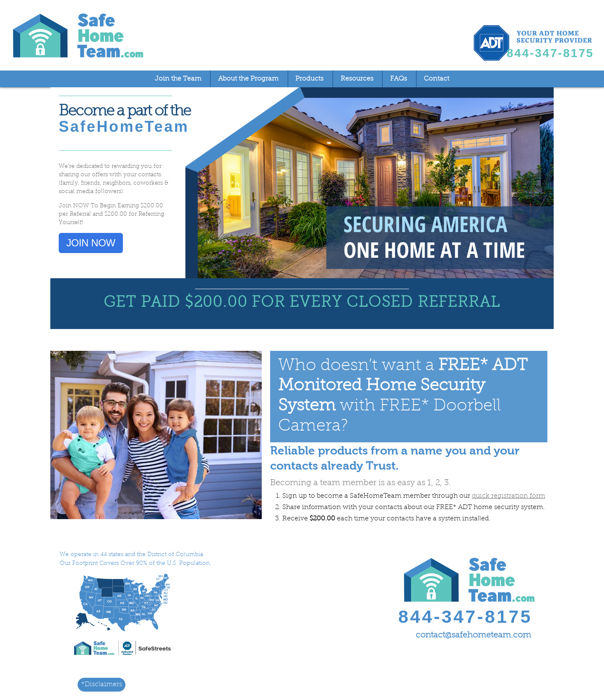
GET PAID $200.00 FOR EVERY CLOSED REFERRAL (302, 303)
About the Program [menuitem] (248, 79)
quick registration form (509, 496)
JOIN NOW (91, 243)
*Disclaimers (102, 684)
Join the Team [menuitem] (178, 79)
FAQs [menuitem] (398, 79)
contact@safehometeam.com (473, 635)
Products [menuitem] (309, 79)
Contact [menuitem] (436, 79)
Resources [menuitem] (357, 79)
